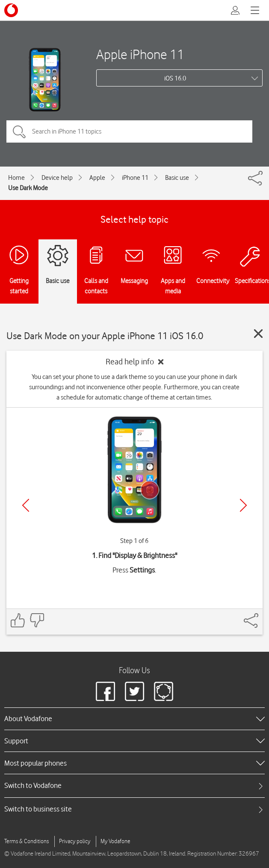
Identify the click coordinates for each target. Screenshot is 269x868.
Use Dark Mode (28, 188)
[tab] (134, 786)
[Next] (243, 505)
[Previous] (26, 505)
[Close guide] (258, 334)
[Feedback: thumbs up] (18, 620)
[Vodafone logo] (11, 10)
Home (16, 178)
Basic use (177, 178)
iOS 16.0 (175, 78)
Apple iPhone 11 (140, 54)
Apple (97, 178)
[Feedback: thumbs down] (37, 620)
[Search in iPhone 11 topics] (129, 131)
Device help (57, 178)
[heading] (134, 719)
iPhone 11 (135, 178)
